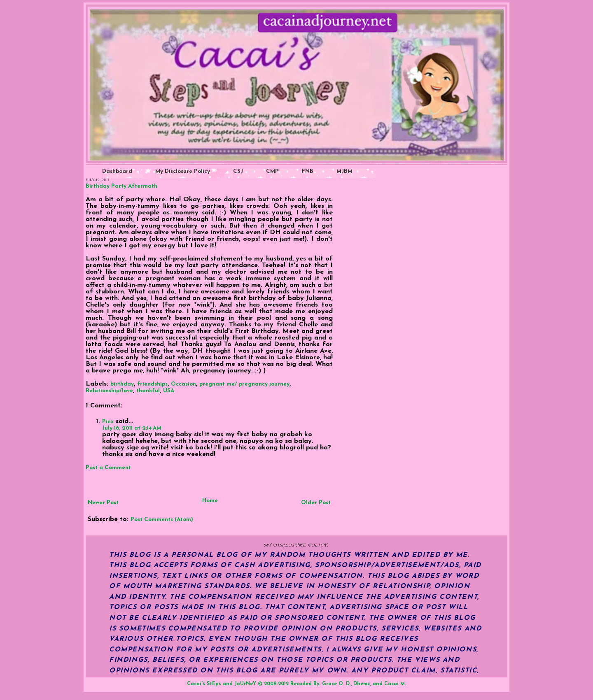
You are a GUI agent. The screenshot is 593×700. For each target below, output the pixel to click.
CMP (272, 171)
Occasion (183, 384)
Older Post (316, 503)
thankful (148, 391)
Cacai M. (395, 684)
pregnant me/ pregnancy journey (244, 384)
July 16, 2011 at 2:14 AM (132, 428)
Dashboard (117, 171)
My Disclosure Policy (183, 171)
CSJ (238, 171)
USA (169, 391)
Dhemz (362, 684)
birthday (122, 384)
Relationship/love (109, 391)
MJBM (344, 171)
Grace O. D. (336, 684)
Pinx (108, 422)
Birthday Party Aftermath (121, 186)
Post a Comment (108, 468)
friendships (152, 384)
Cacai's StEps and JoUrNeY (222, 684)
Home (210, 501)
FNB (308, 171)
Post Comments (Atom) (162, 520)
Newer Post (103, 503)
